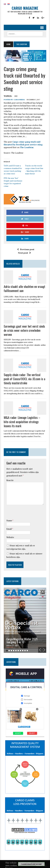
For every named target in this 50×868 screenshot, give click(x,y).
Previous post (26, 249)
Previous (40, 650)
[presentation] (27, 512)
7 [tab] (20, 651)
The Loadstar (27, 147)
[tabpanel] (25, 620)
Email (9, 529)
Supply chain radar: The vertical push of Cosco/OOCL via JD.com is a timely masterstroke (24, 379)
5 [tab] (16, 651)
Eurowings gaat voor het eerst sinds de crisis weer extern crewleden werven (24, 330)
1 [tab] (7, 651)
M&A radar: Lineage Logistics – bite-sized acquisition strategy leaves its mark (22, 422)
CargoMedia (19, 100)
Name (9, 520)
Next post (24, 253)
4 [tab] (14, 651)
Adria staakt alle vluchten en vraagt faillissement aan (24, 288)
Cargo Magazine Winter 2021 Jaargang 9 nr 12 (22, 640)
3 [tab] (11, 651)
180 (16, 96)
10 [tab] (27, 651)
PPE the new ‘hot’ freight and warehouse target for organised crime (13, 182)
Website (10, 537)
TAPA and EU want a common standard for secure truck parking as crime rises (13, 170)
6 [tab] (18, 651)
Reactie (10, 480)
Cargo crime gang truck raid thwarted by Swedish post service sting (23, 143)
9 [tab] (25, 651)
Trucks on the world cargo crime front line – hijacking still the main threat (34, 170)
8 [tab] (23, 651)
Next (44, 650)
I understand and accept (31, 864)
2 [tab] (9, 651)
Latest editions (12, 581)
